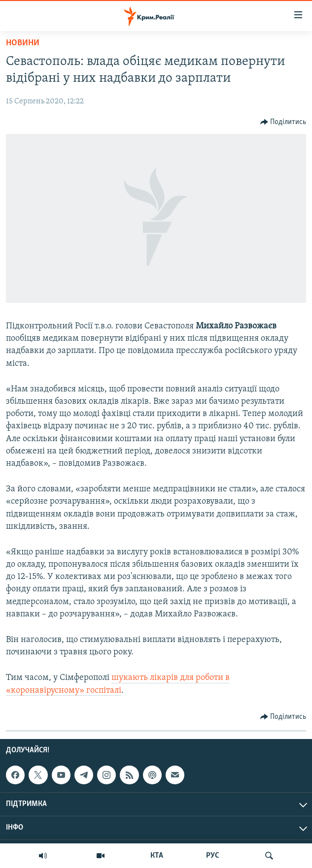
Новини (23, 43)
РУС (213, 856)
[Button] (283, 122)
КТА (157, 856)
